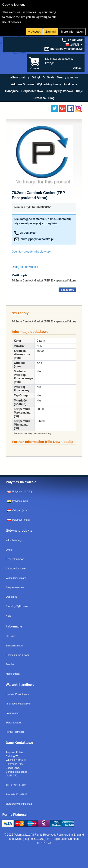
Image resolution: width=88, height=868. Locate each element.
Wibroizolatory (14, 540)
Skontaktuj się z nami (18, 655)
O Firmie (11, 636)
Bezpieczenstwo (15, 587)
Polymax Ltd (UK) (20, 491)
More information (72, 32)
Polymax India (18, 501)
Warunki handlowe (20, 685)
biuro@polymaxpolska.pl (67, 49)
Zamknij (51, 32)
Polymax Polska (19, 520)
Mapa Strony (13, 674)
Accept (36, 32)
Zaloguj (78, 68)
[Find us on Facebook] (71, 108)
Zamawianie (13, 713)
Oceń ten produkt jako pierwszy (31, 252)
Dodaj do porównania (25, 267)
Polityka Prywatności (17, 694)
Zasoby (10, 664)
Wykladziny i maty (16, 578)
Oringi (9, 550)
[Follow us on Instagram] (79, 108)
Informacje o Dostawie (18, 704)
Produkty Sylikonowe (17, 606)
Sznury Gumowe (15, 559)
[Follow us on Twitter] (55, 108)
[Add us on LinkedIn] (63, 108)
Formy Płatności (15, 732)
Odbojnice (11, 597)
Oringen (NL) (17, 510)
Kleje (9, 616)
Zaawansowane (15, 646)
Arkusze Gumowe (16, 568)
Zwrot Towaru (13, 723)
